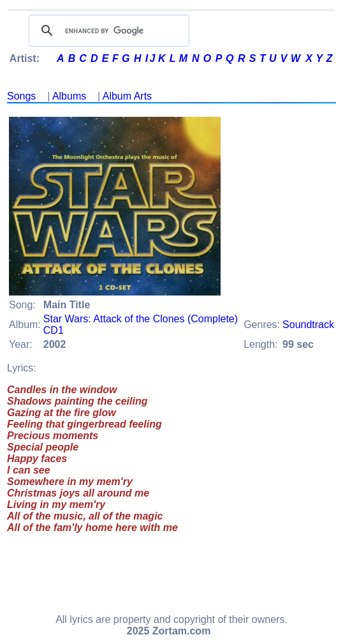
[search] (107, 31)
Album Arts (127, 96)
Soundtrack (308, 325)
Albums (69, 96)
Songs (21, 96)
